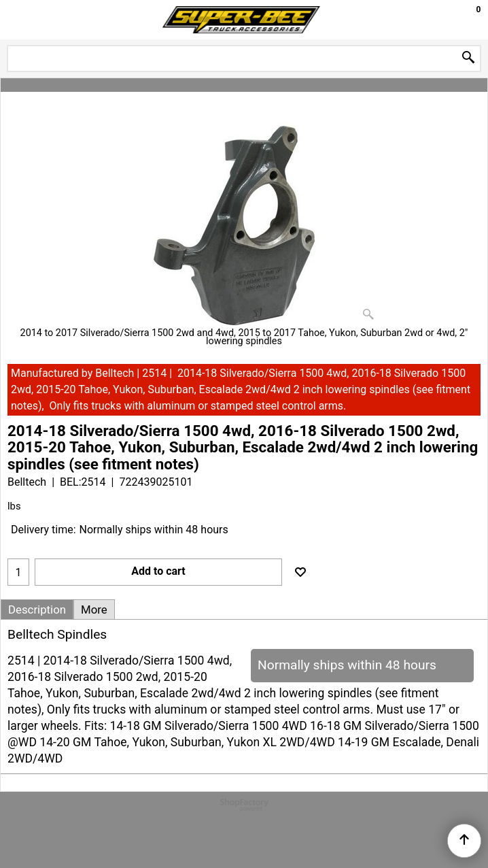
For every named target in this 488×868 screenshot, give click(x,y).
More (94, 610)
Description (37, 610)
